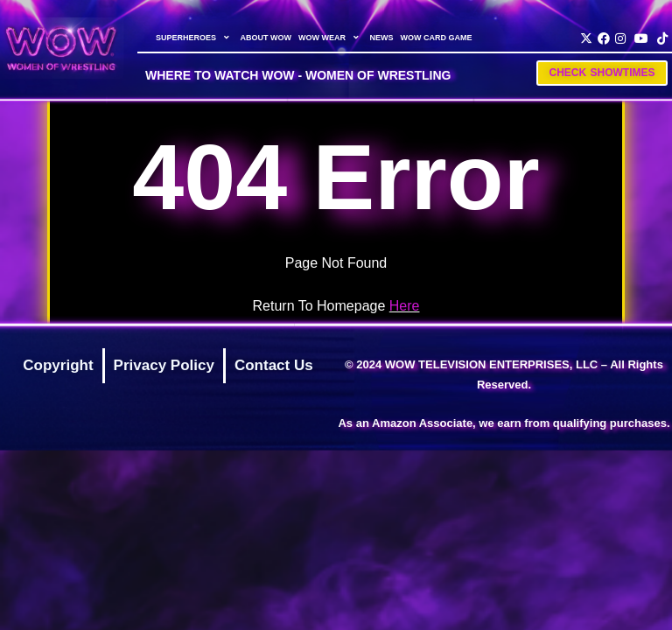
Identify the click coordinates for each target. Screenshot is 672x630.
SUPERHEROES (195, 38)
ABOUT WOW (266, 38)
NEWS (381, 38)
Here (405, 306)
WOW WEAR (331, 38)
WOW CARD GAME (436, 38)
